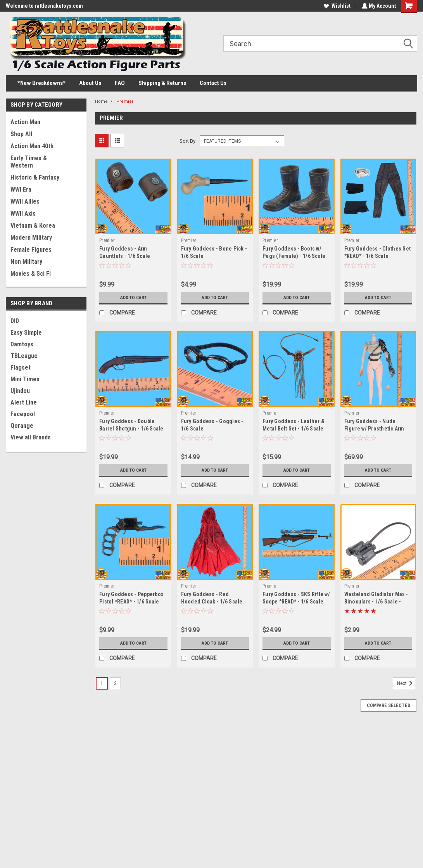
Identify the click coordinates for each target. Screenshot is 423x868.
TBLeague (24, 356)
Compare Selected (388, 705)
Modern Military (31, 238)
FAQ (120, 83)
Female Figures (31, 250)
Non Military (26, 262)
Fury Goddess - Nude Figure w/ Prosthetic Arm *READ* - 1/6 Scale (374, 429)
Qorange (22, 426)
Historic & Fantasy (35, 177)
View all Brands (31, 437)
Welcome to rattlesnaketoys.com (44, 6)
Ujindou (20, 391)
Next (406, 683)
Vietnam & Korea (33, 226)
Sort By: (188, 141)
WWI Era (21, 189)
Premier (125, 101)
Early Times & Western (29, 162)
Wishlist (336, 6)
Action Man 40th (32, 146)
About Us (90, 83)
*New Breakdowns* (41, 83)
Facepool (23, 414)
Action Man (25, 122)
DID (15, 321)
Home (101, 101)
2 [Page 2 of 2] (115, 683)
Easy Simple (26, 333)
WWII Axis (23, 214)
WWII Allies (25, 201)
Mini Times (25, 379)
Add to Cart (133, 297)
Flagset (21, 367)
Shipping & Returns (162, 83)
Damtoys (22, 344)
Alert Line (24, 402)
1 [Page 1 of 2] (102, 683)
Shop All (21, 134)
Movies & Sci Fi (31, 274)
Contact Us (213, 83)
